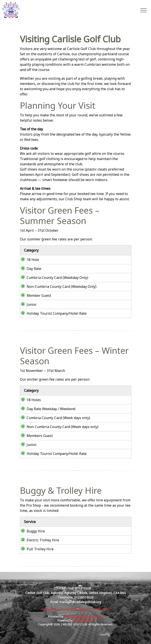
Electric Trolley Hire (39, 540)
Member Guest (34, 295)
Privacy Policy (50, 609)
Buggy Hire (31, 531)
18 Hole (29, 260)
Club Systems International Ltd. (83, 617)
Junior (28, 304)
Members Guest (35, 436)
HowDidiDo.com (83, 621)
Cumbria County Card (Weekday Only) (53, 278)
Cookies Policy (101, 609)
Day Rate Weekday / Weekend (47, 409)
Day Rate (30, 269)
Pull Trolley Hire (36, 549)
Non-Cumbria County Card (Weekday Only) (57, 287)
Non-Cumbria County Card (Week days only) (58, 427)
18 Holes (30, 400)
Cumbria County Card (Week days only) (54, 418)
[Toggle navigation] (143, 10)
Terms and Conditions (75, 609)
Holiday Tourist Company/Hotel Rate (52, 313)
